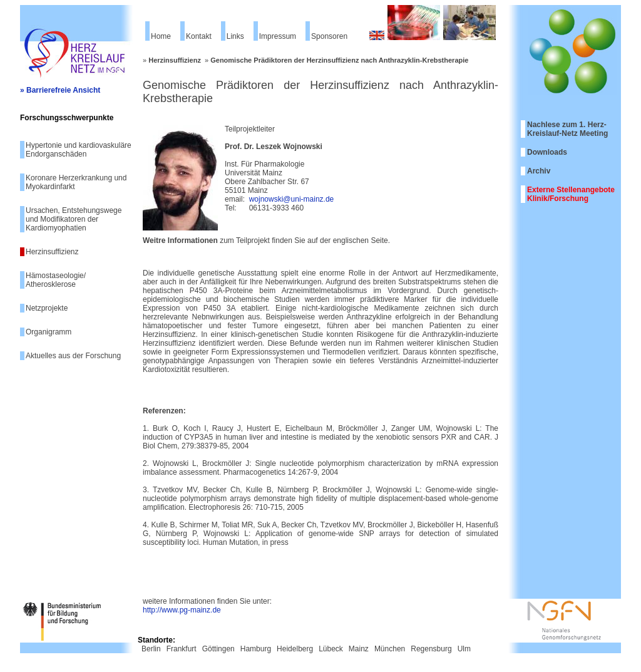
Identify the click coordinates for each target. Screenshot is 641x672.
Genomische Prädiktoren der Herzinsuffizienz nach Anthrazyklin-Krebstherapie (339, 60)
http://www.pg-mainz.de (182, 610)
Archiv (539, 171)
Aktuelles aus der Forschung (73, 356)
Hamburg (256, 649)
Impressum (278, 36)
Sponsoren (329, 36)
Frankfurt (182, 649)
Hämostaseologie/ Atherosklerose (56, 280)
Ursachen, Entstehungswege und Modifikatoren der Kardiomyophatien (74, 219)
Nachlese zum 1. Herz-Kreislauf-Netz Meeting (567, 129)
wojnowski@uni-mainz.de (292, 199)
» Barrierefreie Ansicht (60, 90)
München (390, 649)
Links (235, 36)
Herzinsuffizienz (52, 252)
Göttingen (218, 649)
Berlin (151, 649)
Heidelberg (295, 649)
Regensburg (431, 649)
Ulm (464, 649)
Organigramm (49, 332)
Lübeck (331, 649)
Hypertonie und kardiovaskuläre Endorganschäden (79, 150)
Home (161, 36)
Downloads (547, 152)
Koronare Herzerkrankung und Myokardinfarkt (76, 182)
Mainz (359, 649)
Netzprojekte (47, 308)
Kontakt (199, 36)
